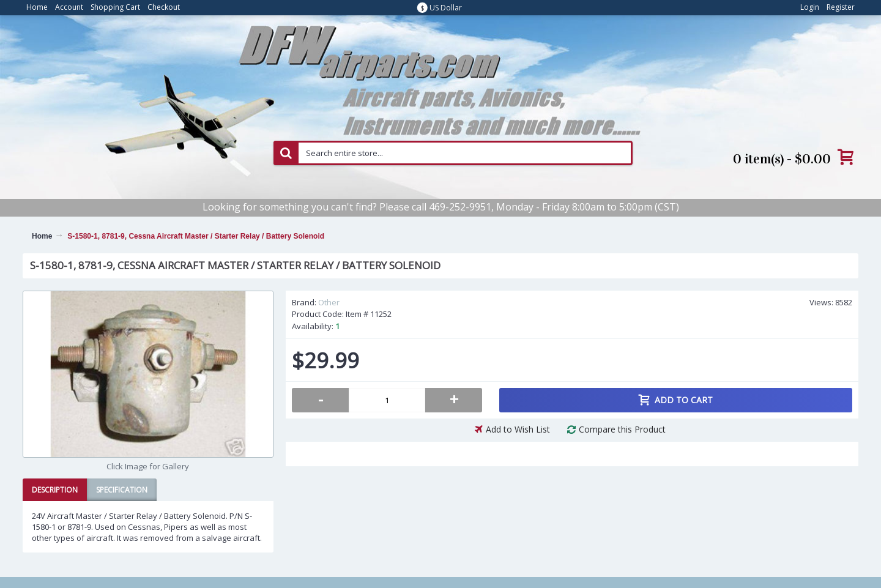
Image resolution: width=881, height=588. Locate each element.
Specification (122, 490)
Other (329, 302)
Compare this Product (622, 429)
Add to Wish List (518, 429)
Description (55, 490)
